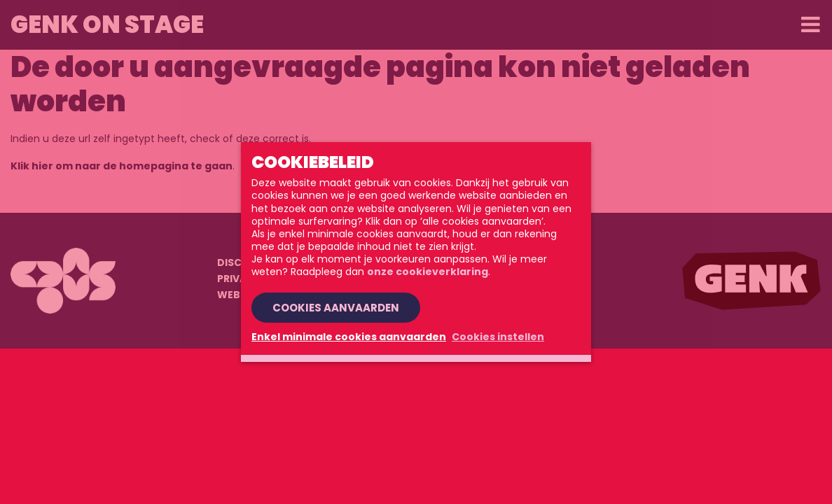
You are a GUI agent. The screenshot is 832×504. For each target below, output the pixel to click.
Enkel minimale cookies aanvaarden (349, 337)
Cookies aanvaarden (336, 308)
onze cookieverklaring (428, 272)
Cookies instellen (498, 337)
